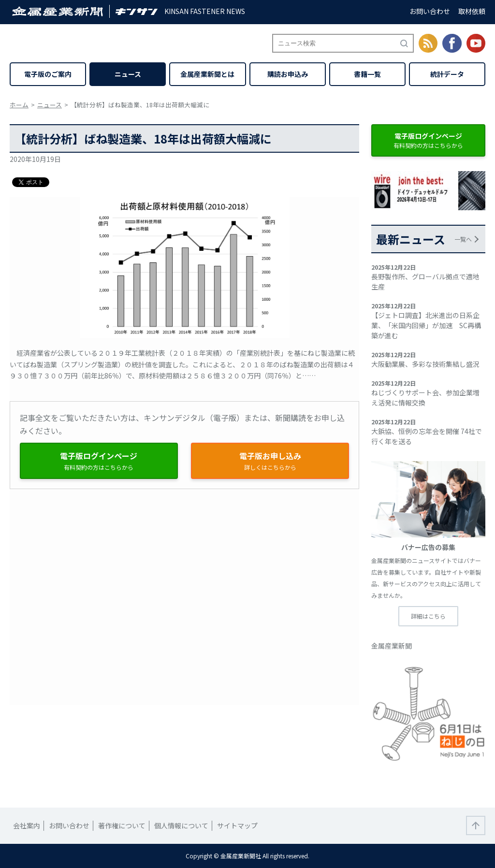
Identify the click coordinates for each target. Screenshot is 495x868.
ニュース (128, 74)
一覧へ (463, 239)
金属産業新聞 (392, 646)
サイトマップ (237, 825)
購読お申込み (288, 74)
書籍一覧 (367, 74)
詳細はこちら (428, 616)
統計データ (447, 74)
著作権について (122, 825)
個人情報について (181, 825)
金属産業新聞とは (207, 74)
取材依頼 (472, 11)
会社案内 (27, 825)
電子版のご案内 (48, 74)
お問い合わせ (430, 11)
